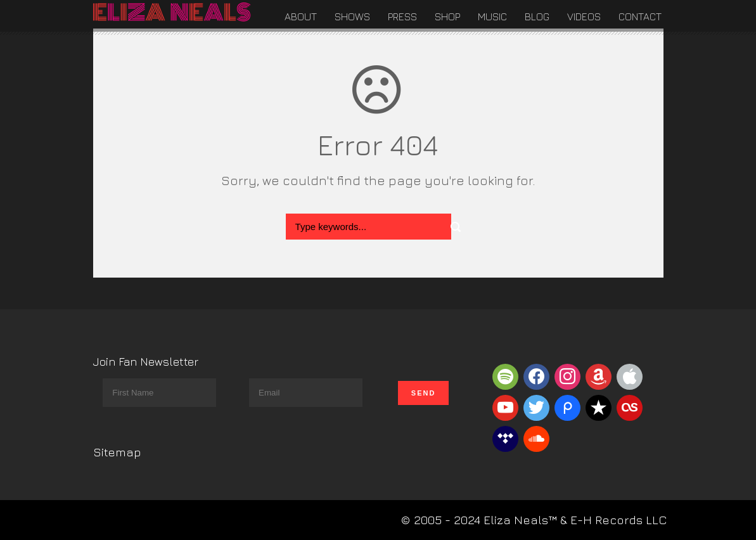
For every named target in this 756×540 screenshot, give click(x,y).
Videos (584, 16)
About (301, 16)
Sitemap (117, 452)
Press (402, 16)
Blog (537, 16)
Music (492, 16)
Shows (352, 16)
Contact (640, 16)
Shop (447, 16)
